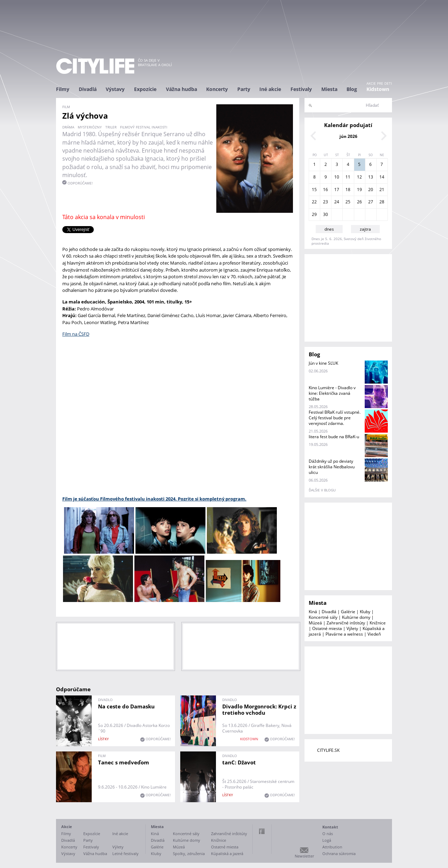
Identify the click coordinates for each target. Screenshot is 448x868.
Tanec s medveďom (124, 762)
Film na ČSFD (76, 334)
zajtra (365, 229)
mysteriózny (90, 127)
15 (314, 190)
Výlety (352, 628)
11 (348, 177)
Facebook (262, 831)
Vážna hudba (181, 89)
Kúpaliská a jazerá (227, 853)
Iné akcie (270, 89)
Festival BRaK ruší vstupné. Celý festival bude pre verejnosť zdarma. (335, 418)
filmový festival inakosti (144, 127)
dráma (68, 127)
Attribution (332, 847)
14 (382, 177)
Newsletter (304, 856)
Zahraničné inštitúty (346, 623)
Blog (352, 89)
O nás (328, 834)
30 (325, 214)
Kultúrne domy (356, 617)
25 (348, 202)
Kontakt (330, 827)
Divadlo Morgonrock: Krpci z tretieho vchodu (259, 709)
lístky (103, 739)
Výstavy (115, 89)
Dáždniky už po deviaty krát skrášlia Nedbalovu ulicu (332, 467)
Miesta (329, 89)
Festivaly (301, 89)
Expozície (145, 89)
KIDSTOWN (249, 739)
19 (359, 190)
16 (325, 190)
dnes (329, 229)
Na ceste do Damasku (126, 706)
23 (325, 202)
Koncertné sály (323, 617)
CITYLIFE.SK (328, 750)
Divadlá (88, 89)
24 (337, 202)
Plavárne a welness (344, 634)
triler (111, 127)
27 (371, 202)
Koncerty (217, 89)
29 (314, 214)
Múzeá (315, 623)
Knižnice (378, 623)
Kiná (313, 612)
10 (337, 177)
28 (382, 202)
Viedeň (374, 634)
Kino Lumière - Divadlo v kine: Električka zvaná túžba (332, 393)
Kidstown (378, 89)
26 (359, 202)
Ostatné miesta (327, 628)
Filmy (63, 89)
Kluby (365, 612)
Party (244, 89)
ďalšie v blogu (322, 490)
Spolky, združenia (189, 853)
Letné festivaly (125, 853)
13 (371, 177)
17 (337, 190)
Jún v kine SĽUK (323, 363)
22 (314, 202)
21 (382, 190)
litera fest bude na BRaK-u (334, 437)
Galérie (348, 612)
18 (348, 190)
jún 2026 (348, 136)
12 (359, 177)
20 (371, 190)
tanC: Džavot (239, 762)
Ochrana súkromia (339, 853)
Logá (327, 840)
